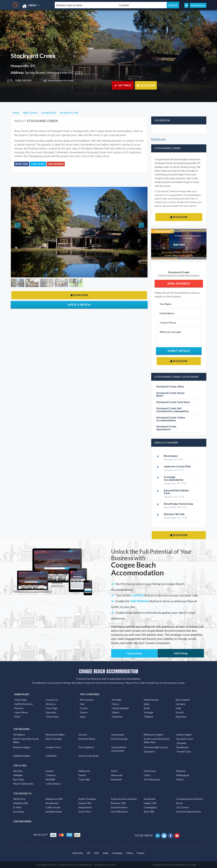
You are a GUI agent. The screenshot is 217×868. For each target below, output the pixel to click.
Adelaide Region (22, 756)
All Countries (87, 700)
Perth (114, 771)
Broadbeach (52, 803)
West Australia (54, 739)
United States (151, 700)
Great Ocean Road (88, 756)
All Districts (19, 799)
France (115, 704)
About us (51, 704)
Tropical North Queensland (119, 749)
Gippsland (149, 751)
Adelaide (18, 775)
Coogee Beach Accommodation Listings (174, 865)
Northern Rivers (87, 739)
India (178, 708)
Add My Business (24, 704)
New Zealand (183, 700)
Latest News (21, 712)
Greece (84, 712)
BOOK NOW (146, 85)
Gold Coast (150, 771)
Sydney (50, 771)
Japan (83, 717)
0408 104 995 (23, 80)
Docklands (19, 812)
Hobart (180, 779)
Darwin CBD (85, 803)
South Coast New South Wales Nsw (157, 740)
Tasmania (181, 743)
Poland (115, 712)
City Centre (183, 807)
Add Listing (181, 653)
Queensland (118, 735)
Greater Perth (53, 747)
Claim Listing (38, 164)
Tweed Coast (184, 751)
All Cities (18, 771)
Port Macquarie (152, 779)
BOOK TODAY (22, 164)
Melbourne (84, 771)
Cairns (147, 775)
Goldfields (51, 756)
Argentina (181, 717)
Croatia (84, 708)
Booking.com (158, 139)
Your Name (165, 304)
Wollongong (183, 775)
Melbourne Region (154, 735)
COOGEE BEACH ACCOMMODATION (108, 671)
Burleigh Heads (54, 812)
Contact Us (52, 700)
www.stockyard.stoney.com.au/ (65, 80)
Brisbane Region (22, 747)
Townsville (84, 779)
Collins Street (53, 807)
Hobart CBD (150, 803)
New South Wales (55, 735)
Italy (82, 704)
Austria (180, 712)
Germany (180, 704)
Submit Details (179, 351)
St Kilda (17, 807)
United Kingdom (120, 708)
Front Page (52, 708)
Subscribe (51, 712)
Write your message (170, 332)
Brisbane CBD (118, 803)
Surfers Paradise (87, 799)
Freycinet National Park (189, 812)
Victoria (83, 735)
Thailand (148, 717)
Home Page (21, 700)
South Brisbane (119, 807)
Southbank (150, 799)
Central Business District (190, 799)
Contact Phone (168, 323)
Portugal (148, 712)
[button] (21, 232)
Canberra (51, 775)
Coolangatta (150, 807)
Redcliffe (51, 779)
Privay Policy (52, 717)
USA (96, 853)
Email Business (56, 164)
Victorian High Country (156, 747)
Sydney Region (184, 735)
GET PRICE (123, 85)
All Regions (19, 735)
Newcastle (117, 775)
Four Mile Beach (119, 812)
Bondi (179, 803)
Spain (147, 704)
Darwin (82, 775)
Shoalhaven (182, 747)
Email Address (167, 313)
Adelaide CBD (21, 803)
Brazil (147, 708)
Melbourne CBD (54, 799)
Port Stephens (86, 747)
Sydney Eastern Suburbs (124, 799)
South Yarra (85, 812)
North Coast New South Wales (26, 740)
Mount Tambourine (23, 784)
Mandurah (116, 779)
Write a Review (79, 305)
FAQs (17, 717)
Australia (116, 700)
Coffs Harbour (53, 784)
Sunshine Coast (185, 739)
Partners (19, 708)
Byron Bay (19, 779)
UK (88, 853)
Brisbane (181, 771)
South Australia (119, 739)
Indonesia (117, 717)
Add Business (198, 5)
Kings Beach (85, 807)
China (130, 853)
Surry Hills (149, 812)
